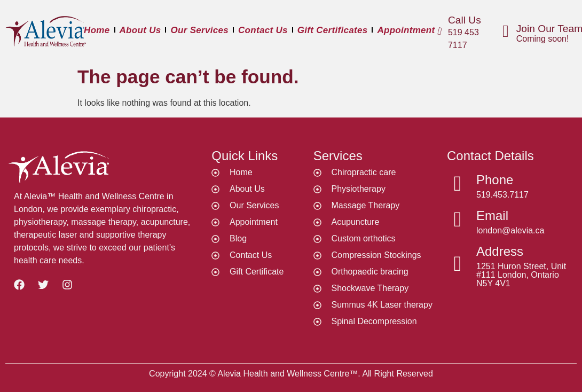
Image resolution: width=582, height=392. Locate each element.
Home (97, 30)
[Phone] (458, 184)
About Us (140, 30)
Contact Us (263, 30)
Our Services (199, 30)
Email (492, 215)
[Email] (458, 219)
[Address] (458, 264)
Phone (495, 180)
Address (500, 251)
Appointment (406, 30)
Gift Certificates (333, 30)
